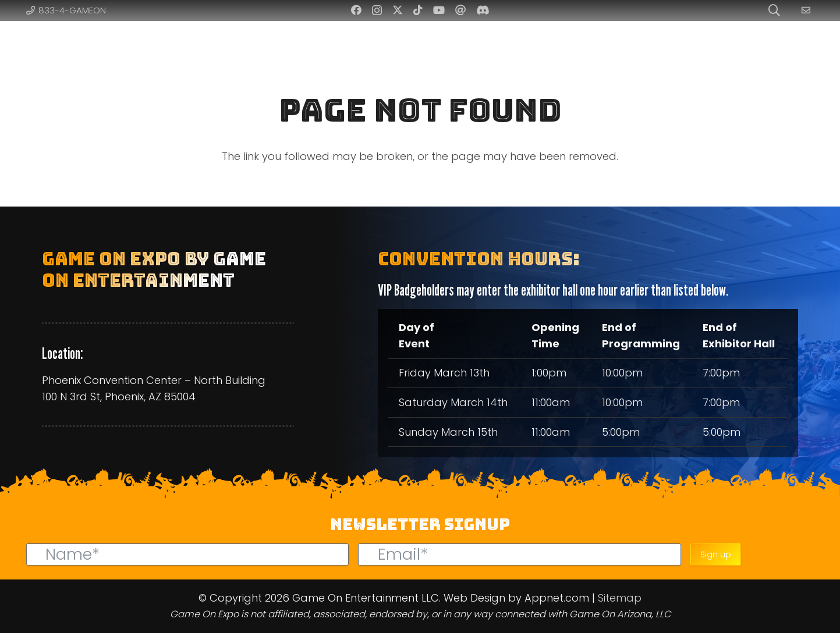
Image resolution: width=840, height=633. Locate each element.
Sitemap (620, 598)
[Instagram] (377, 10)
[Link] (808, 10)
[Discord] (483, 10)
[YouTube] (439, 10)
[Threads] (460, 10)
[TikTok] (418, 10)
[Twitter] (398, 10)
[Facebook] (356, 10)
